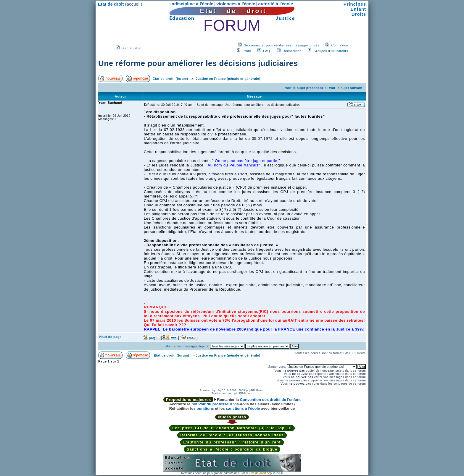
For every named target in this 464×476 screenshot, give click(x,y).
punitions (205, 408)
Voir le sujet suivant (346, 88)
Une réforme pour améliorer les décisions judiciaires (198, 63)
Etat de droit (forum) (170, 79)
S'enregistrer (132, 48)
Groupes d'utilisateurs (331, 51)
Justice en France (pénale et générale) (228, 79)
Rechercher (292, 51)
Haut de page (111, 337)
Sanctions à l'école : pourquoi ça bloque (232, 449)
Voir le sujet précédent (304, 88)
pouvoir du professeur (212, 404)
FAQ (267, 51)
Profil (247, 51)
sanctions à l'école (243, 408)
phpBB (221, 390)
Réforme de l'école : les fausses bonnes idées (232, 435)
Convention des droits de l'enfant (270, 400)
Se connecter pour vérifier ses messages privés (282, 45)
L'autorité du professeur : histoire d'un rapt (232, 442)
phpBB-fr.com (243, 393)
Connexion (340, 45)
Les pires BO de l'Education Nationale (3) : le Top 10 (232, 428)
